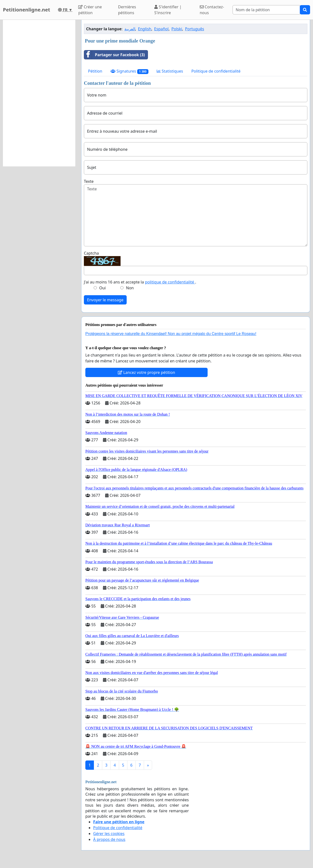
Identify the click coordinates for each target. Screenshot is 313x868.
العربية (130, 29)
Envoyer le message (105, 300)
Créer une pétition (90, 10)
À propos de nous (109, 839)
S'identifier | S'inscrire (168, 10)
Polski (177, 29)
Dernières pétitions (127, 10)
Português (195, 29)
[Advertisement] (39, 93)
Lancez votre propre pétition (146, 372)
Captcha (91, 253)
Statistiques (170, 71)
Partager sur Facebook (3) (114, 55)
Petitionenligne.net (27, 10)
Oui (103, 288)
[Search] (266, 10)
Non (130, 288)
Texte (89, 181)
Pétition (95, 71)
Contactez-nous (212, 10)
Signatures (129, 71)
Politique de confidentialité (216, 71)
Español (161, 29)
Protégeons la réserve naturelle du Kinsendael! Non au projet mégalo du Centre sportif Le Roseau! (171, 334)
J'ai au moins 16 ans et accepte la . (140, 282)
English (145, 29)
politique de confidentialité (170, 282)
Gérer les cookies (109, 834)
